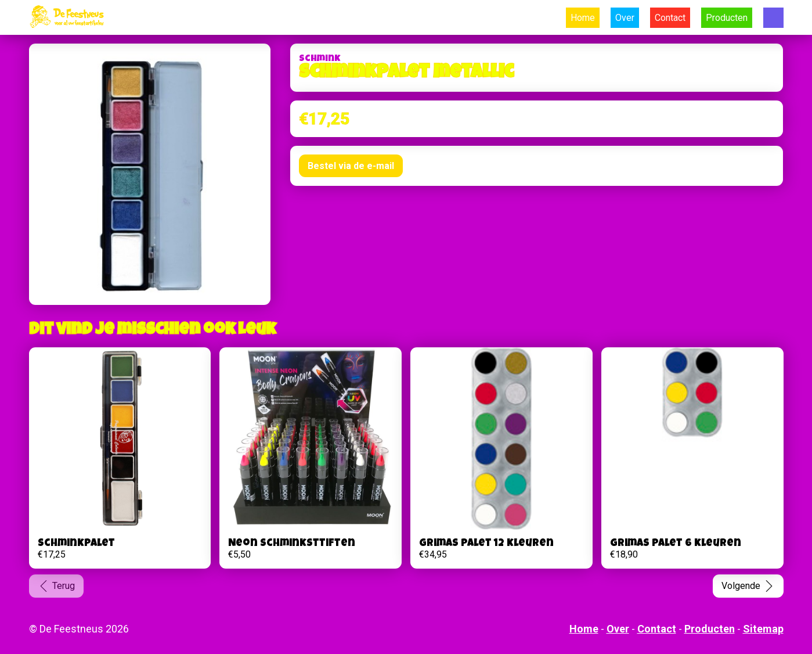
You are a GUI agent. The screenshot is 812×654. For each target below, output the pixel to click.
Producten (727, 18)
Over (625, 18)
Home (583, 18)
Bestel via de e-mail (351, 166)
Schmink (320, 59)
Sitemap (763, 629)
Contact (670, 18)
